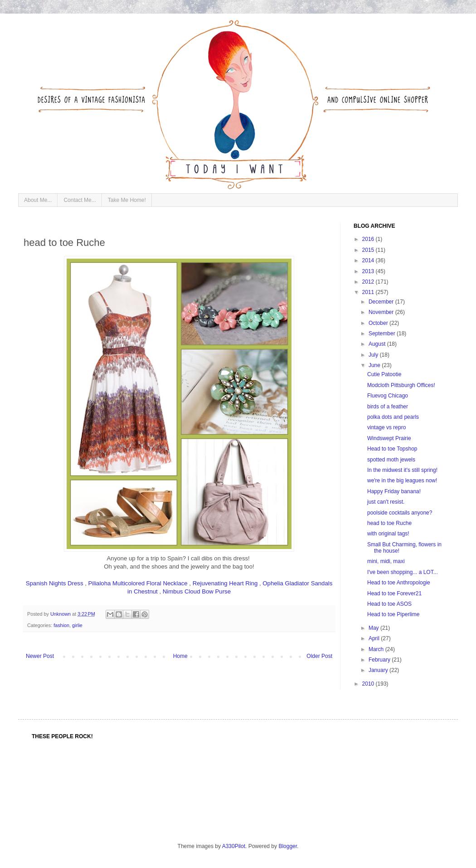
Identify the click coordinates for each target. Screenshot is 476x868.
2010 (369, 684)
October (379, 323)
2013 (369, 271)
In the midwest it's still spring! (402, 470)
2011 (369, 292)
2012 (369, 282)
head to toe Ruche (389, 523)
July (374, 355)
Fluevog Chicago (388, 396)
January (379, 670)
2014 (369, 260)
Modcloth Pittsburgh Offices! (401, 385)
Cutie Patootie (384, 374)
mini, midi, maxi (386, 561)
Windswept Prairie (389, 438)
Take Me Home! (127, 200)
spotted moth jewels (391, 460)
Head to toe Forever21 (394, 593)
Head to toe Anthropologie (399, 583)
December (382, 302)
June (375, 365)
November (382, 312)
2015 (369, 250)
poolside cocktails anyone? (400, 513)
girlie (77, 625)
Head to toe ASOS (389, 604)
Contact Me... (80, 200)
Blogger (288, 846)
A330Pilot (234, 846)
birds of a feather (388, 407)
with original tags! (388, 534)
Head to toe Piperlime (393, 614)
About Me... (38, 200)
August (378, 344)
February (380, 660)
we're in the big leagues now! (402, 481)
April (375, 638)
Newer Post (40, 656)
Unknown (61, 614)
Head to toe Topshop (392, 449)
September (383, 333)
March (377, 649)
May (374, 628)
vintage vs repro (386, 427)
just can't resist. (386, 502)
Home (180, 656)
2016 (369, 239)
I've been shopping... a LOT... (403, 572)
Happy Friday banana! (394, 491)
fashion (61, 625)
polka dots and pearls (393, 417)
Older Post (319, 656)
